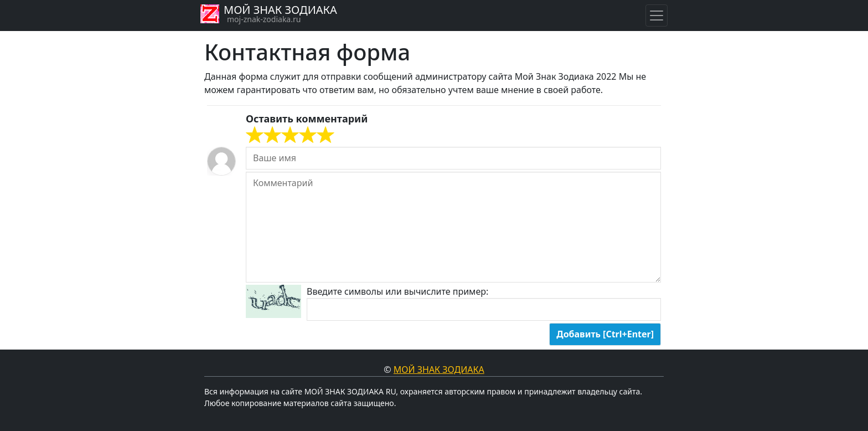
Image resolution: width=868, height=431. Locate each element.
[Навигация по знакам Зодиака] (657, 16)
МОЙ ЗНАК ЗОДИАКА (280, 10)
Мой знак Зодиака (439, 370)
